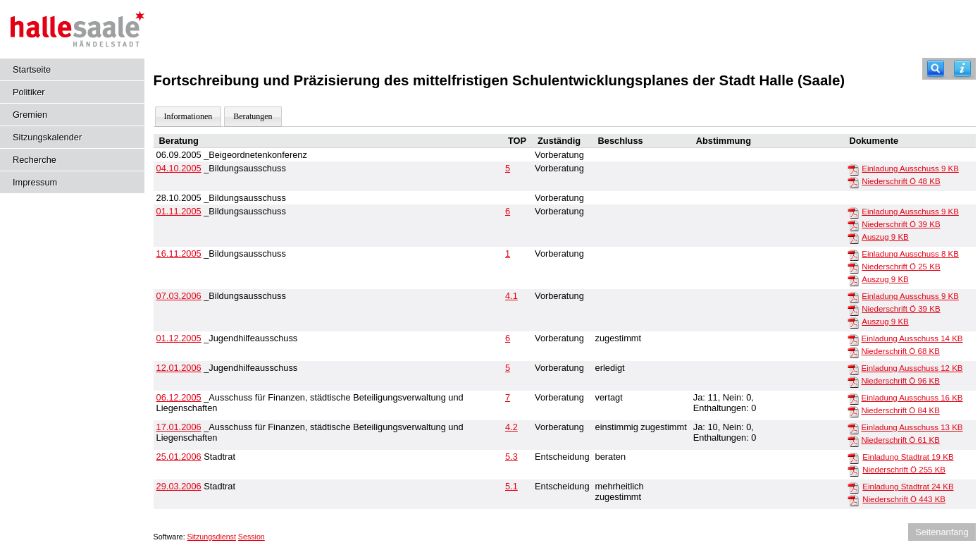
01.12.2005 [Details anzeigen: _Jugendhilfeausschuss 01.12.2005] (179, 338)
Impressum (35, 182)
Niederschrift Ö (901, 181)
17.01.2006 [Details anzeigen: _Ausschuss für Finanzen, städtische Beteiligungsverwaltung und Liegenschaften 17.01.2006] (179, 427)
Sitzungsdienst (212, 537)
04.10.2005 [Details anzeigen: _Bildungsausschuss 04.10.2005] (179, 168)
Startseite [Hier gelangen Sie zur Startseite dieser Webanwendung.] (32, 69)
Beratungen (253, 116)
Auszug (885, 237)
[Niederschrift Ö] (853, 182)
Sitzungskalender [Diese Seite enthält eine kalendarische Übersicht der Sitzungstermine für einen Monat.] (47, 137)
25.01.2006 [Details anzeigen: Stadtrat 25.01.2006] (179, 457)
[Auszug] (853, 238)
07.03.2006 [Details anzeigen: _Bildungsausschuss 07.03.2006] (179, 296)
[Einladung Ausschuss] (853, 169)
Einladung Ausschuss (910, 169)
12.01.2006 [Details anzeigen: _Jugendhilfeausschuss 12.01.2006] (179, 368)
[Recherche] (936, 69)
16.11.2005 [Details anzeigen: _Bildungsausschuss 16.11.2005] (179, 253)
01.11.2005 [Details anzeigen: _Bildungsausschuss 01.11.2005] (179, 211)
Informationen (188, 116)
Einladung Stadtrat (908, 457)
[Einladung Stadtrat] (853, 458)
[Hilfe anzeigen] (962, 69)
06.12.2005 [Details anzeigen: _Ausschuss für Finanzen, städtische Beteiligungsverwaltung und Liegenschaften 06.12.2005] (179, 397)
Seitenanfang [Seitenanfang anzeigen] (942, 532)
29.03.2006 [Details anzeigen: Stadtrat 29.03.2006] (179, 486)
